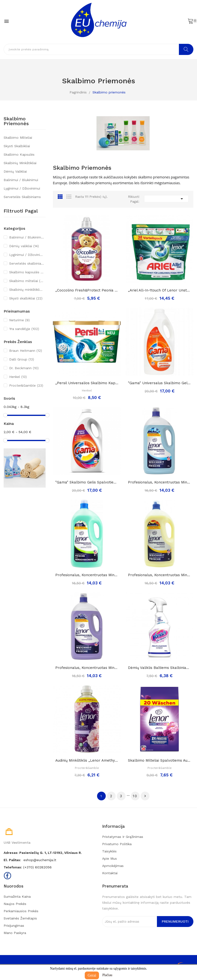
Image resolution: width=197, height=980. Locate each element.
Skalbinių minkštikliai (20, 163)
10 (135, 796)
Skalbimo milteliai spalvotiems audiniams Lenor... (159, 760)
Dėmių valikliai (15, 171)
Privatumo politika (117, 844)
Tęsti (145, 796)
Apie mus (109, 858)
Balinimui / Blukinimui (21, 180)
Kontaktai (110, 873)
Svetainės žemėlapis (20, 918)
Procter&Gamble (26, 385)
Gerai (92, 975)
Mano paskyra (15, 933)
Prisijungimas (14, 926)
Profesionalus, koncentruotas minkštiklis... (159, 482)
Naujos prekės (15, 904)
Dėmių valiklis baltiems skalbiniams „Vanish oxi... (159, 668)
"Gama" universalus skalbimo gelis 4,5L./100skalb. (159, 383)
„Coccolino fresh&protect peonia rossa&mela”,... (87, 290)
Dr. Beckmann (24, 368)
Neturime (19, 320)
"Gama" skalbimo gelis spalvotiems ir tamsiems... (87, 482)
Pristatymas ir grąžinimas (123, 837)
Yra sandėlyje (24, 329)
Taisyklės (109, 851)
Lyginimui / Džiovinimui (22, 188)
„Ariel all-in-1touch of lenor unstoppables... (159, 290)
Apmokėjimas (113, 866)
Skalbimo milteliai (18, 138)
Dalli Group (22, 359)
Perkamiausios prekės (21, 911)
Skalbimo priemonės (16, 121)
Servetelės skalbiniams (22, 197)
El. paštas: (12, 860)
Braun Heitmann (26, 351)
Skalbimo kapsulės (19, 154)
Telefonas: (13, 867)
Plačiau (107, 975)
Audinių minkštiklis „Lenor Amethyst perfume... (87, 760)
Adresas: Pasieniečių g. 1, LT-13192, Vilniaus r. (43, 853)
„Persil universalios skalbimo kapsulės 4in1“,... (87, 383)
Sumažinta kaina (17, 896)
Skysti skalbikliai (17, 146)
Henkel (18, 377)
